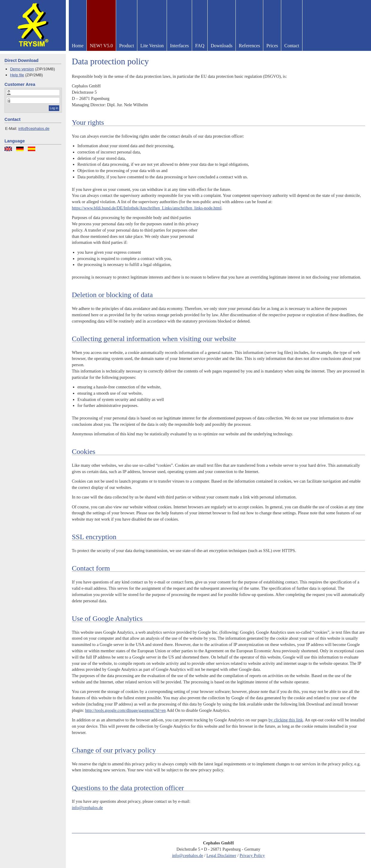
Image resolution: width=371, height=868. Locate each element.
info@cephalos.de (34, 129)
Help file (17, 75)
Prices (272, 46)
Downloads (222, 46)
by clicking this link (286, 720)
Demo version (22, 69)
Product (127, 46)
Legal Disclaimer (221, 855)
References (249, 46)
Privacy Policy (252, 855)
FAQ (200, 46)
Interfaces (179, 46)
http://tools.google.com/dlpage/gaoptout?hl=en (125, 710)
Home (78, 46)
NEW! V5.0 (101, 46)
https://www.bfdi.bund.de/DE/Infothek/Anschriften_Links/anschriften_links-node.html (147, 208)
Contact (292, 46)
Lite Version (152, 46)
